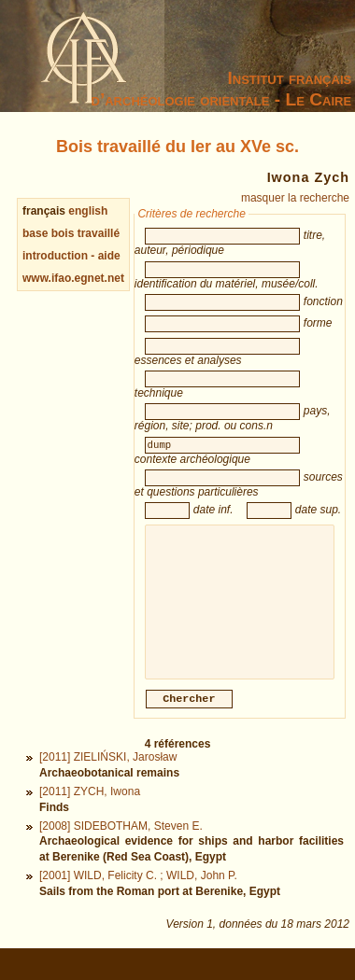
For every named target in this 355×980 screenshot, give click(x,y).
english (88, 211)
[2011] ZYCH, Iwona (90, 812)
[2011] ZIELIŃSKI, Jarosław (108, 777)
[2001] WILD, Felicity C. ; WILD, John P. (138, 896)
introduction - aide (71, 256)
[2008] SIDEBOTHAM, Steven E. (121, 847)
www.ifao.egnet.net (73, 278)
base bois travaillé (71, 233)
